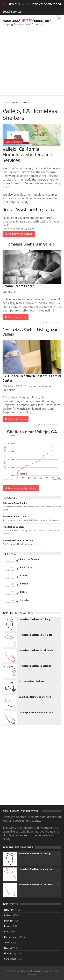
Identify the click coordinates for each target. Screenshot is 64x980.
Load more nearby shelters (21, 488)
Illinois (8, 948)
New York (9, 910)
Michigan (9, 921)
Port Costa (26, 567)
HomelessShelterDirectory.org (36, 971)
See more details (16, 317)
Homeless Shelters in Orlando (35, 666)
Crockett (25, 575)
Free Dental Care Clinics (16, 516)
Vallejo (26, 102)
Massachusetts (12, 937)
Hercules (25, 600)
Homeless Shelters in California (36, 650)
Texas (7, 942)
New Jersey (10, 953)
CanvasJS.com (56, 480)
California (15, 102)
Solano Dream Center (18, 286)
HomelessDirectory (27, 21)
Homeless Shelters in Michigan (36, 635)
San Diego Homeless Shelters (35, 697)
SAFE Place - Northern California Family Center (32, 378)
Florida (8, 926)
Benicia (24, 584)
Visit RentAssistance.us (19, 234)
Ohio (7, 931)
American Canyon (30, 559)
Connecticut (10, 959)
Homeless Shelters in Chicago (35, 619)
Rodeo (23, 592)
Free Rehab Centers (13, 527)
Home (5, 102)
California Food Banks (15, 503)
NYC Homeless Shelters (32, 681)
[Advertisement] (32, 63)
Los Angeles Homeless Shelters (36, 712)
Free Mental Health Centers (18, 540)
